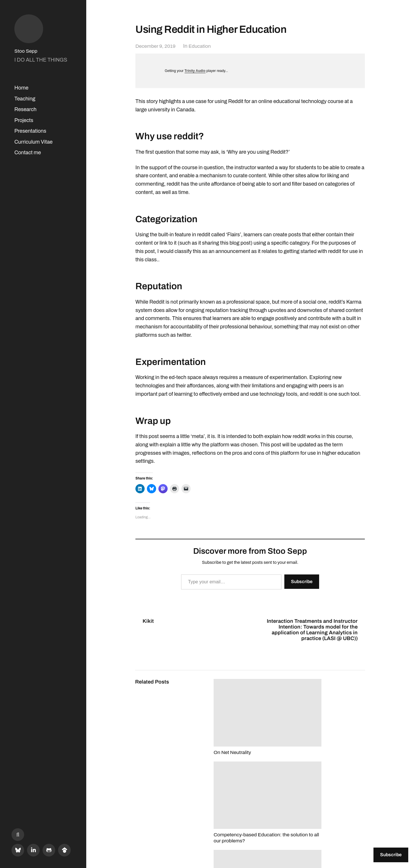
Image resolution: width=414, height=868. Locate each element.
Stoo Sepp (26, 51)
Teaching (25, 99)
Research (25, 109)
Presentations (30, 131)
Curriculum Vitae (33, 142)
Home (21, 88)
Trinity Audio (195, 71)
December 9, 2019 (156, 46)
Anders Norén (351, 843)
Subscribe (302, 581)
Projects (24, 120)
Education (202, 46)
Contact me (28, 153)
